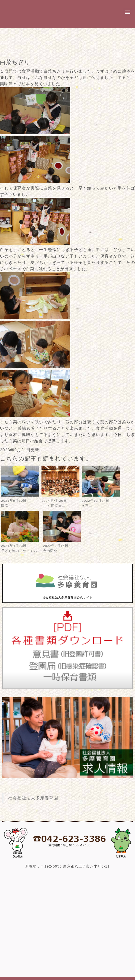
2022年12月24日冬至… (101, 501)
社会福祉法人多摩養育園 (33, 798)
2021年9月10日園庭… (20, 501)
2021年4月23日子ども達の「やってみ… (21, 546)
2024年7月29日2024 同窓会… (60, 501)
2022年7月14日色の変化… (62, 546)
